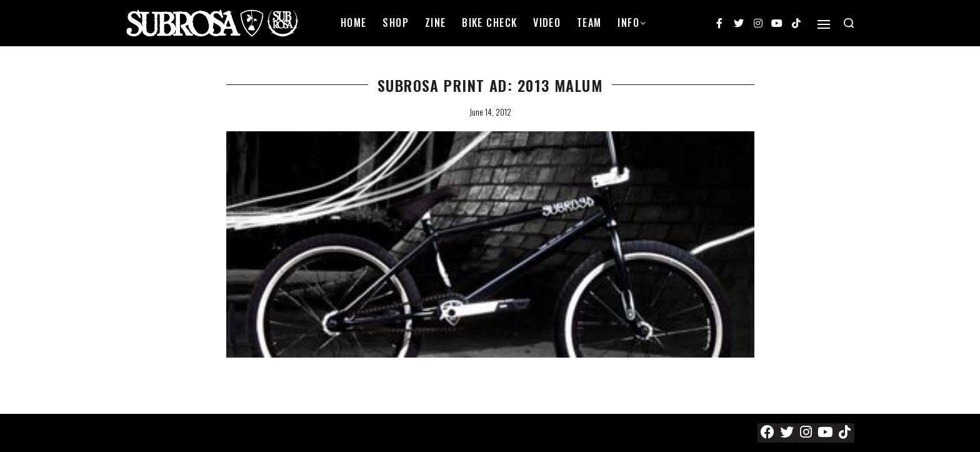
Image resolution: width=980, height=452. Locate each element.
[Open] (824, 24)
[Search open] (849, 23)
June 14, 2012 (490, 112)
